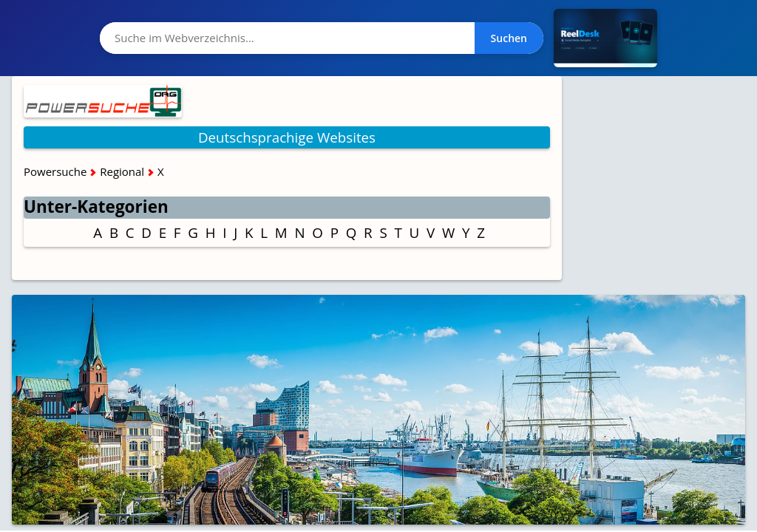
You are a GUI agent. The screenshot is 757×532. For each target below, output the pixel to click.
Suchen (509, 38)
